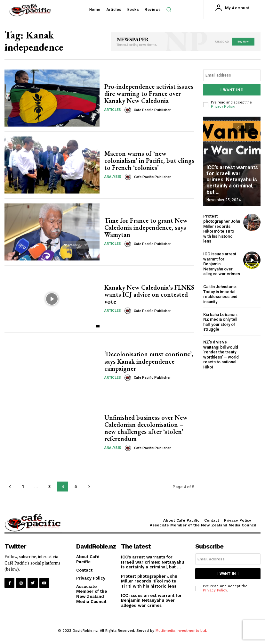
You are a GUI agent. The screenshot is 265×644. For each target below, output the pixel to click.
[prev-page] (10, 487)
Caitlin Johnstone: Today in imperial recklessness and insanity (220, 294)
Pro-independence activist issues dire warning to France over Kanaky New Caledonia (149, 94)
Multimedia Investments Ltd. (181, 631)
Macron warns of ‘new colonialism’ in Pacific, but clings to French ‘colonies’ (149, 161)
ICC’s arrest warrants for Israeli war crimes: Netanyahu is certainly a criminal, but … (232, 180)
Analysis (113, 177)
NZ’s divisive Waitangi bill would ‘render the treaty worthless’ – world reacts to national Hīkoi (221, 355)
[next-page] (89, 487)
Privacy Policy (223, 107)
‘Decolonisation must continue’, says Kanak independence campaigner (149, 361)
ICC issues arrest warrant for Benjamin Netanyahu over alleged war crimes (151, 600)
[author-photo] (129, 110)
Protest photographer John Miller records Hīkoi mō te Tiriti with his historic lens (222, 229)
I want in (232, 90)
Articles (113, 110)
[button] (169, 9)
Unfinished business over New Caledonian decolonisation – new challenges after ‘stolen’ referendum (146, 428)
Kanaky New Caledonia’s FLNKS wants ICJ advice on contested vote (149, 294)
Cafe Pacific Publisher (152, 110)
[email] (232, 75)
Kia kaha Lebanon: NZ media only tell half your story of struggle (220, 322)
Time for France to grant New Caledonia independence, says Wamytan (146, 227)
